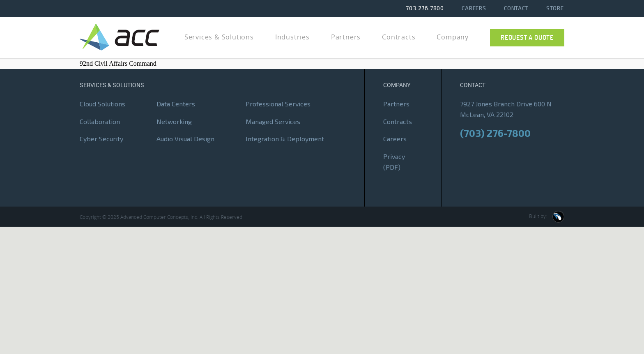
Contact (516, 8)
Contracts (398, 121)
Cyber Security (101, 139)
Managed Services (273, 121)
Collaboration (100, 121)
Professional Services (278, 104)
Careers (474, 8)
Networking (174, 121)
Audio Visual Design (185, 139)
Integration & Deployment (285, 139)
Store (555, 8)
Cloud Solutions (102, 104)
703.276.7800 (425, 8)
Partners (396, 104)
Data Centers (176, 104)
